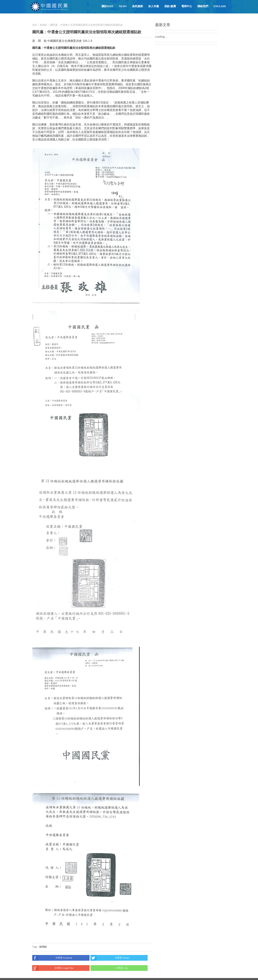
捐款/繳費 (170, 6)
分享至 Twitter (110, 958)
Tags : (36, 947)
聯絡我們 (203, 6)
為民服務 (137, 6)
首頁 (35, 25)
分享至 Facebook (52, 958)
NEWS (123, 6)
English (220, 6)
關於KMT (107, 6)
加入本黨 (154, 6)
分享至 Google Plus (53, 968)
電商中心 (187, 6)
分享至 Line (109, 968)
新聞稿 (43, 25)
